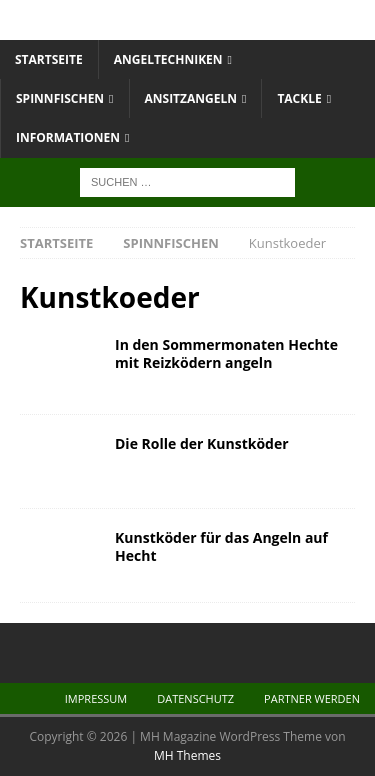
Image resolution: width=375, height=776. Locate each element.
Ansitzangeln (191, 98)
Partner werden (312, 698)
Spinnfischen (60, 98)
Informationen (68, 137)
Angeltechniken (168, 59)
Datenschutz (195, 698)
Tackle (299, 98)
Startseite (49, 59)
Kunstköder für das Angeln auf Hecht (221, 546)
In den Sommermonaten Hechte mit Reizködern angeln (226, 353)
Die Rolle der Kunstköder (202, 443)
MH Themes (187, 755)
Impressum (96, 698)
